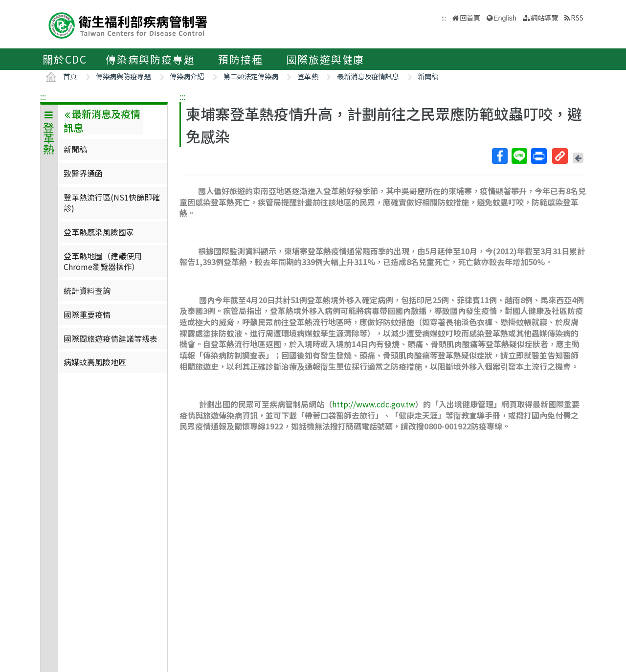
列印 (538, 156)
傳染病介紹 (187, 76)
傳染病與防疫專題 (150, 59)
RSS (577, 17)
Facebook (499, 156)
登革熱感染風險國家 (99, 232)
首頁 (70, 76)
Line (519, 156)
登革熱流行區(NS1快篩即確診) (112, 202)
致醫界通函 (83, 173)
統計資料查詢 (87, 291)
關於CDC (65, 59)
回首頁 (470, 17)
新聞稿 (428, 76)
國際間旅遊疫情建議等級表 (111, 338)
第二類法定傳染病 (251, 76)
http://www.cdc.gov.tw (374, 404)
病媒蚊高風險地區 (95, 362)
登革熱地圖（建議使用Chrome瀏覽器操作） (103, 261)
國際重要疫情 (87, 314)
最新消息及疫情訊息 (368, 76)
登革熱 (308, 76)
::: (43, 96)
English (505, 18)
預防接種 (240, 59)
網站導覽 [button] (544, 17)
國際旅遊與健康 (326, 59)
